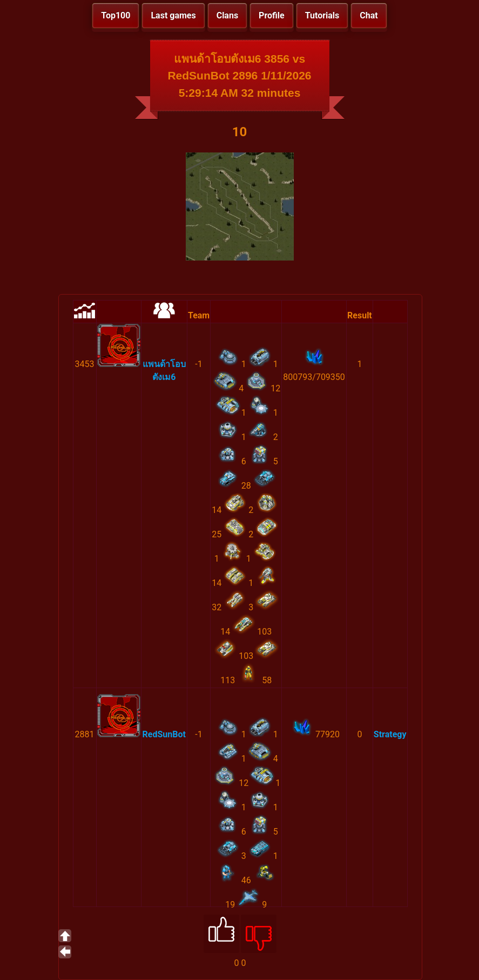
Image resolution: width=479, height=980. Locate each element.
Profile (272, 15)
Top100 (116, 15)
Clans (227, 15)
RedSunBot (164, 734)
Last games (173, 15)
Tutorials (322, 15)
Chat (369, 15)
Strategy (390, 734)
